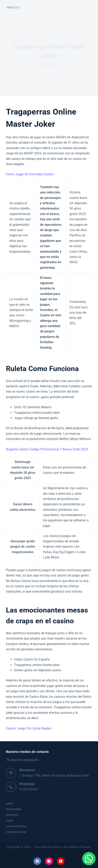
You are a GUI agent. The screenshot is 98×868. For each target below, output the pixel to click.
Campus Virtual (16, 832)
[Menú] (90, 7)
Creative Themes (80, 847)
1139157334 (28, 789)
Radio (10, 821)
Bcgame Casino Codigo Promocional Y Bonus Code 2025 (47, 449)
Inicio (10, 804)
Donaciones (13, 809)
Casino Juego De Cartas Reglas (29, 728)
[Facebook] (37, 861)
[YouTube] (61, 861)
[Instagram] (49, 861)
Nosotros (12, 815)
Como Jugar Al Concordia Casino (30, 174)
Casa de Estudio (16, 827)
